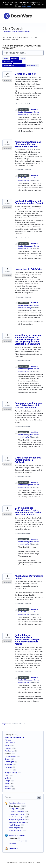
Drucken (8, 759)
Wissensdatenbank (17, 835)
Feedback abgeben (17, 803)
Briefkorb (27, 104)
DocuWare (13, 848)
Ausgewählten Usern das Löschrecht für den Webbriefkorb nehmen (28, 144)
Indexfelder (9, 770)
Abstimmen (7, 80)
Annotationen (9, 751)
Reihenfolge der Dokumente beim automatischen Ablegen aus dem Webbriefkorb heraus (27, 639)
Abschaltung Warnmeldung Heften (29, 577)
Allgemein (8, 748)
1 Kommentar (19, 104)
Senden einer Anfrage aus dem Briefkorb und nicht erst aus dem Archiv (28, 405)
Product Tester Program (17, 841)
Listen (7, 775)
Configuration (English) (17, 812)
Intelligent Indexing (11, 773)
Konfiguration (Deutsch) (17, 820)
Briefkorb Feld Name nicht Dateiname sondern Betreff (29, 202)
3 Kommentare (19, 170)
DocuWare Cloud (10, 756)
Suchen (7, 783)
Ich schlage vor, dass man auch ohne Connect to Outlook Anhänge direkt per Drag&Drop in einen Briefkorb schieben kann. (28, 339)
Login (4, 724)
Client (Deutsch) (15, 806)
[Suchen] (39, 798)
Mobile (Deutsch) (15, 825)
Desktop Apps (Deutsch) (17, 814)
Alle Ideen (8, 740)
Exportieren (9, 765)
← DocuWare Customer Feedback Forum (16, 32)
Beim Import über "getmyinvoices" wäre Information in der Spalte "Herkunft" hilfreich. (28, 511)
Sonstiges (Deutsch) (16, 830)
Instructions (13, 838)
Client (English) (14, 809)
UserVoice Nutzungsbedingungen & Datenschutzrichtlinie (23, 862)
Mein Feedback (32, 66)
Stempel (8, 781)
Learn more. (27, 6)
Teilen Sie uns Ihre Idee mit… (15, 737)
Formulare (8, 767)
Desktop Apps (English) (17, 817)
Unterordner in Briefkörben (29, 269)
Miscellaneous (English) (17, 822)
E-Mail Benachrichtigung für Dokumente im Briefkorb (28, 460)
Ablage (7, 746)
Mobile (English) (15, 828)
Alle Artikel (13, 844)
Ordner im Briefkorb (25, 74)
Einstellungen (9, 762)
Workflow (8, 789)
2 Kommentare (19, 361)
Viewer (7, 786)
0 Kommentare (19, 238)
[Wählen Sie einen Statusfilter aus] (14, 66)
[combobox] (22, 798)
